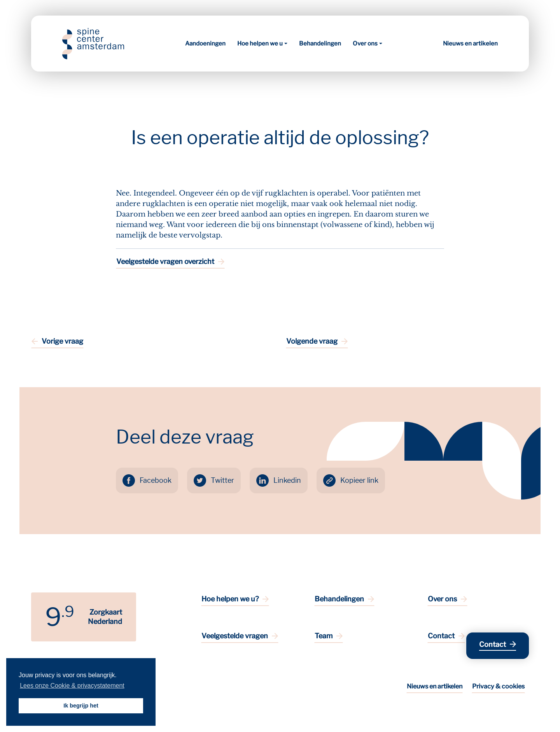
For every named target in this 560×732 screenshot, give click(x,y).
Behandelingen (320, 44)
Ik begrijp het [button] (81, 706)
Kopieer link (359, 480)
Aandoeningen (205, 44)
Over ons (365, 44)
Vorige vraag (62, 341)
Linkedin (287, 480)
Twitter (222, 480)
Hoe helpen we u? (230, 599)
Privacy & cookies (498, 686)
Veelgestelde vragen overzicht (165, 261)
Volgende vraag (312, 341)
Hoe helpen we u (260, 44)
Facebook (156, 480)
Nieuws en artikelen (470, 44)
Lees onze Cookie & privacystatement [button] (72, 686)
